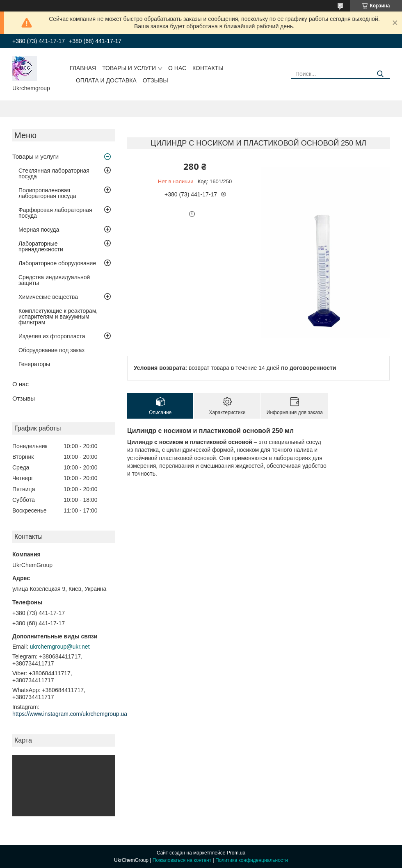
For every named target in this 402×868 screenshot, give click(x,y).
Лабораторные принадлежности (41, 246)
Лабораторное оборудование (57, 263)
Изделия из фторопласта (52, 336)
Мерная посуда (39, 230)
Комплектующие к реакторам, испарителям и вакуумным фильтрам (58, 317)
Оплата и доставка (106, 80)
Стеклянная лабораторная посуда (54, 173)
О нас (177, 68)
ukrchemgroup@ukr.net (60, 647)
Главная (83, 68)
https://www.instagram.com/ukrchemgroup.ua (70, 714)
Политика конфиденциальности (252, 860)
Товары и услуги (129, 68)
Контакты (208, 68)
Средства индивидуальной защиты (54, 280)
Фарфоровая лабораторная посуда (55, 213)
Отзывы (155, 80)
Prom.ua (236, 853)
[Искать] (380, 74)
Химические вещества (48, 297)
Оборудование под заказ (51, 350)
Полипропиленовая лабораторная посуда (47, 193)
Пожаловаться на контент (182, 860)
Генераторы (34, 364)
